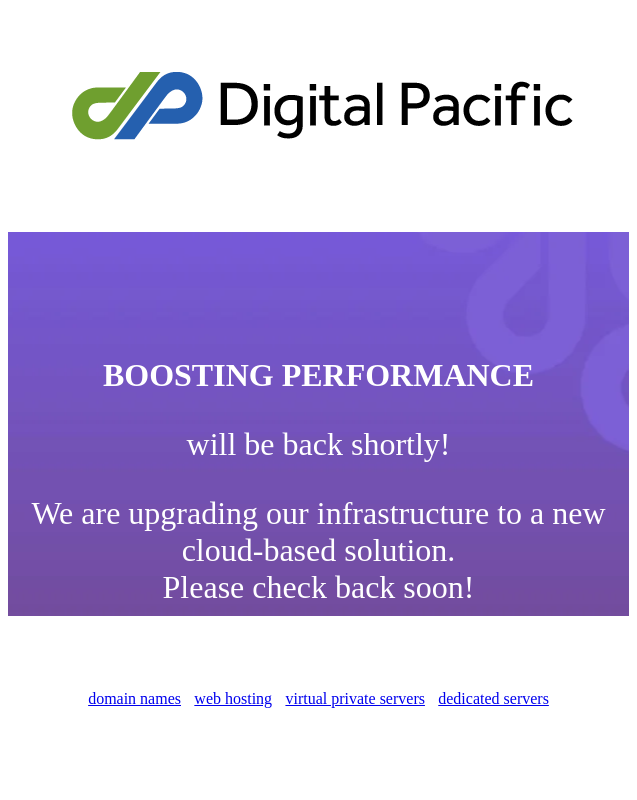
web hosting (233, 698)
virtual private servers (355, 698)
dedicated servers (493, 698)
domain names (134, 698)
